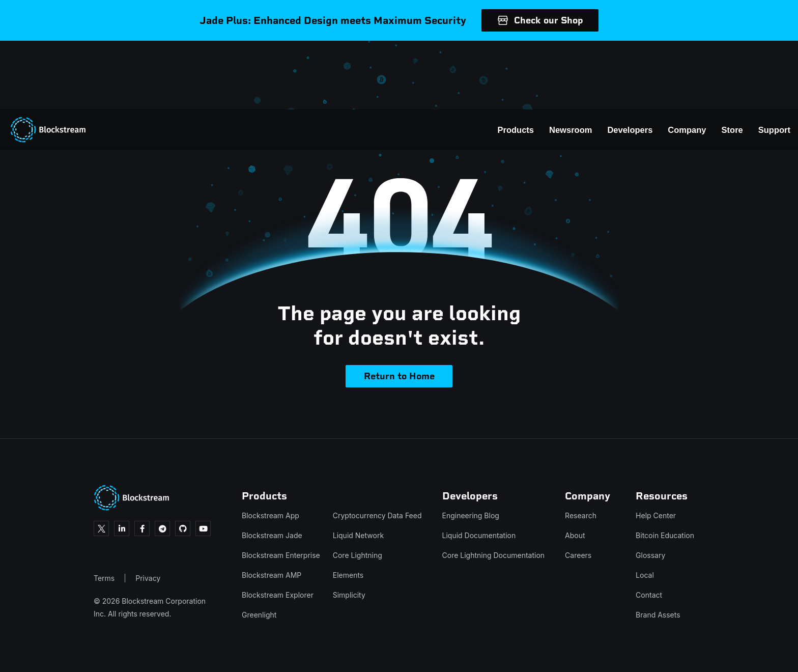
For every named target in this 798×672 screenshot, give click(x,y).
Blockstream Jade (272, 535)
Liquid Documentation (479, 535)
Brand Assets (658, 615)
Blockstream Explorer (278, 595)
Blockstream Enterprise (281, 555)
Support (723, 61)
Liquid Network (358, 535)
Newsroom (520, 61)
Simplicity (349, 595)
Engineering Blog (471, 515)
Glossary (650, 555)
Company (636, 61)
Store (681, 61)
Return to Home (399, 376)
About (575, 535)
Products (465, 61)
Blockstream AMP (272, 575)
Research (581, 515)
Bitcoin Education (665, 535)
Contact (649, 595)
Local (645, 575)
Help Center (656, 515)
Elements (348, 575)
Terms (104, 578)
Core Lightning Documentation (494, 555)
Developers (579, 61)
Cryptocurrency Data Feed (377, 515)
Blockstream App (270, 515)
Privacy (148, 578)
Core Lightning (358, 555)
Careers (578, 555)
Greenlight (259, 615)
